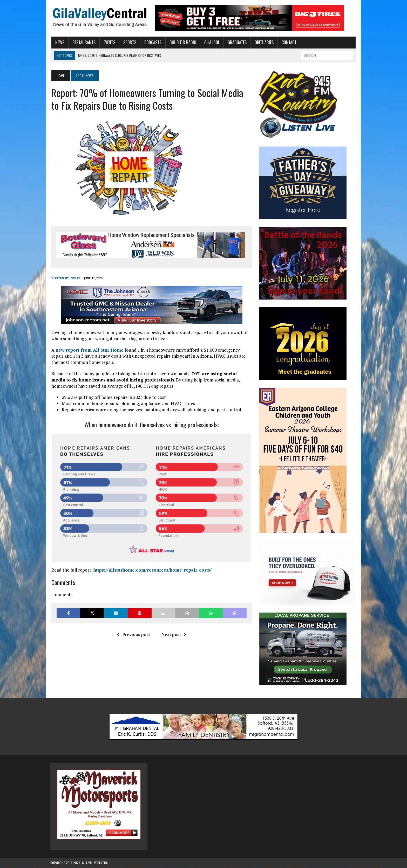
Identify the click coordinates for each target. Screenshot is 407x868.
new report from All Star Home (89, 350)
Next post (173, 634)
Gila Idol (211, 42)
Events (108, 42)
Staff (75, 278)
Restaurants (83, 42)
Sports (129, 42)
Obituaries (263, 42)
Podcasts (152, 42)
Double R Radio (182, 42)
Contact (288, 42)
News (59, 42)
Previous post (133, 634)
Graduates (236, 42)
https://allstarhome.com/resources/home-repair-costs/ (151, 570)
